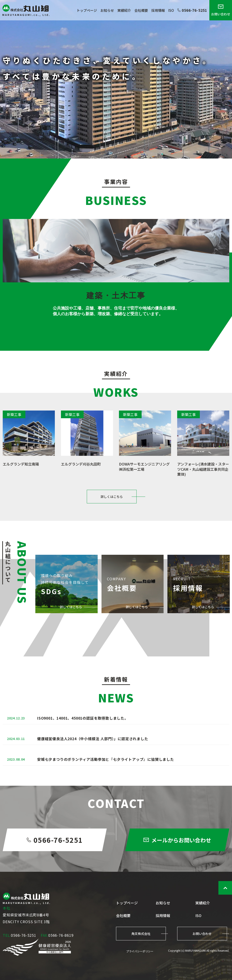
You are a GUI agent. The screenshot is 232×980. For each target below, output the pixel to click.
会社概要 (141, 10)
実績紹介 (124, 10)
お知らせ (107, 10)
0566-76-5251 (192, 10)
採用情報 (158, 10)
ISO (171, 10)
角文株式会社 (141, 934)
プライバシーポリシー (140, 951)
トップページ (87, 10)
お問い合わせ (221, 10)
